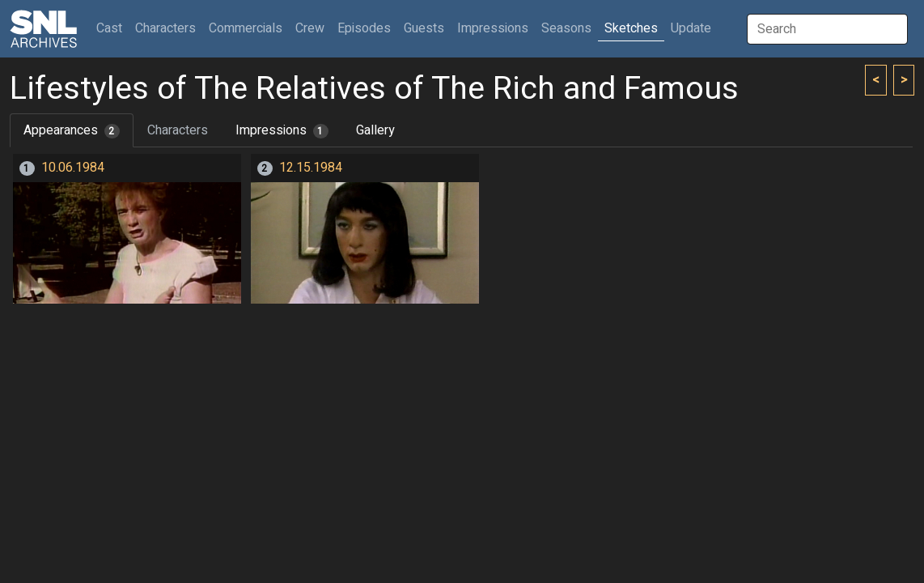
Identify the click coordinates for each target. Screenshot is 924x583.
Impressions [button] (493, 28)
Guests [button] (424, 28)
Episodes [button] (364, 28)
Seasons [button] (566, 28)
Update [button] (691, 28)
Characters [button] (165, 28)
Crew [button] (310, 28)
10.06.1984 (73, 168)
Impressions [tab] (282, 130)
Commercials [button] (246, 28)
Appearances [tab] (72, 130)
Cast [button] (112, 28)
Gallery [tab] (375, 130)
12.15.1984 (311, 168)
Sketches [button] (631, 28)
